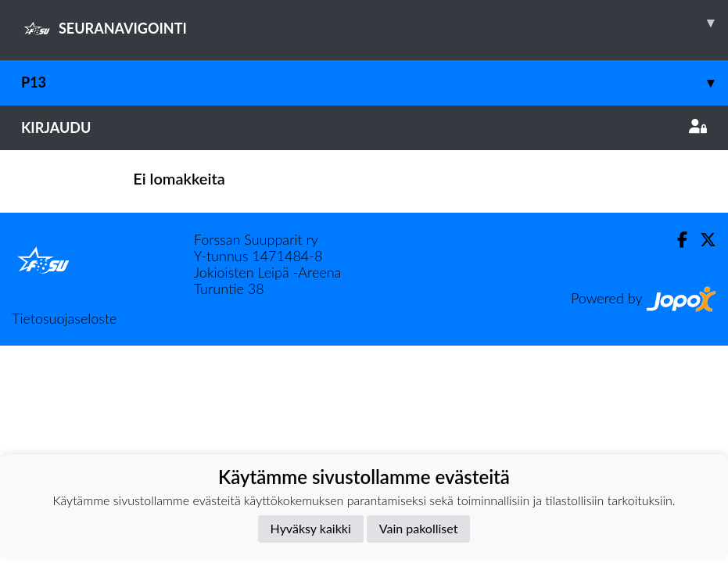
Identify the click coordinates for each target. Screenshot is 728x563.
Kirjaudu (364, 127)
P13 (375, 82)
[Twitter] (702, 240)
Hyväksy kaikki (311, 528)
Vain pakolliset (419, 528)
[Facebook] (676, 240)
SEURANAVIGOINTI (375, 23)
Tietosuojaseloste (64, 318)
